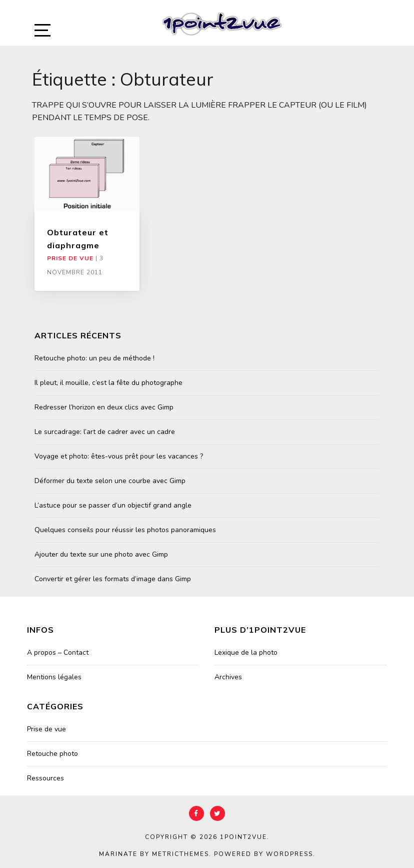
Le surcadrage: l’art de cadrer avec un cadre (105, 432)
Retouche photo (52, 754)
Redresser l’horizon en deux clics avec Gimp (104, 407)
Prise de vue (70, 258)
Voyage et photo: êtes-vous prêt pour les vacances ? (119, 456)
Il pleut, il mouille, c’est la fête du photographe (108, 383)
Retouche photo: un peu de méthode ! (94, 358)
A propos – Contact (58, 653)
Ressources (45, 778)
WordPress (289, 854)
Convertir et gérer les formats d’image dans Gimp (113, 579)
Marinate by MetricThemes (154, 854)
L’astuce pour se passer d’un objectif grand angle (113, 505)
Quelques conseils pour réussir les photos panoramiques (125, 530)
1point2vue (243, 837)
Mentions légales (54, 677)
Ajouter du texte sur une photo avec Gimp (101, 554)
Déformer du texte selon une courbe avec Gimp (110, 481)
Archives (228, 677)
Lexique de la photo (246, 653)
